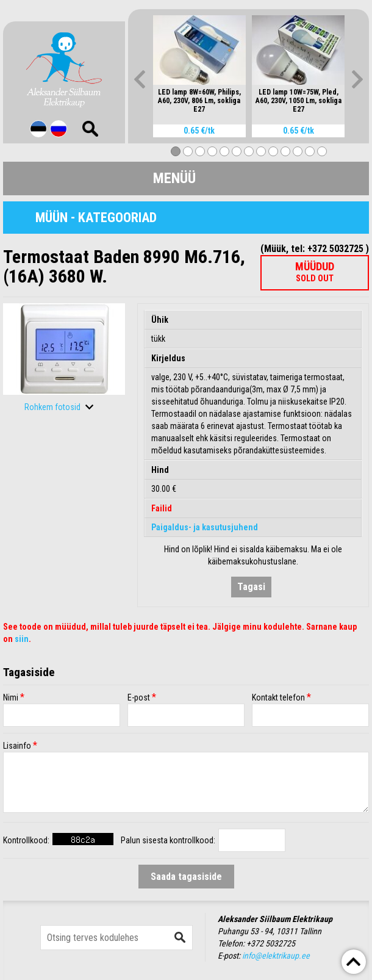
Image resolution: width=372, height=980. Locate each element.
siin (22, 639)
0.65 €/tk (199, 131)
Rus (59, 129)
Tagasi (251, 587)
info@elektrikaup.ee (276, 956)
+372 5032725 (271, 943)
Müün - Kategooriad (96, 218)
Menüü (174, 178)
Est (38, 129)
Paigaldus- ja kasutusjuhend (205, 527)
